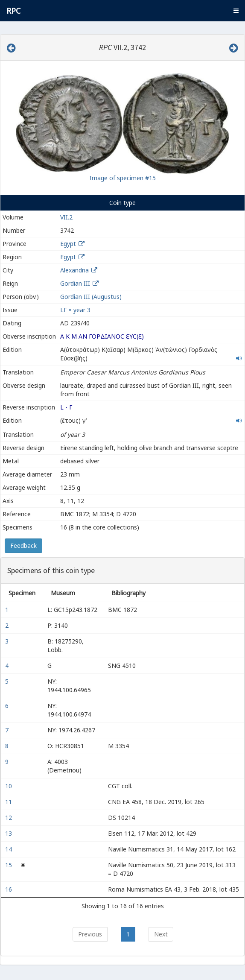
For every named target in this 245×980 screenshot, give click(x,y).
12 (9, 818)
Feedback (23, 546)
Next (161, 934)
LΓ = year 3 (75, 310)
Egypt (68, 244)
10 (9, 786)
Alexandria (74, 270)
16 (9, 889)
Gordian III (75, 283)
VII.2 (66, 217)
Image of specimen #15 (123, 178)
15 (9, 865)
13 (9, 833)
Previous (90, 934)
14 (9, 849)
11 (9, 802)
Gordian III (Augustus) (91, 297)
